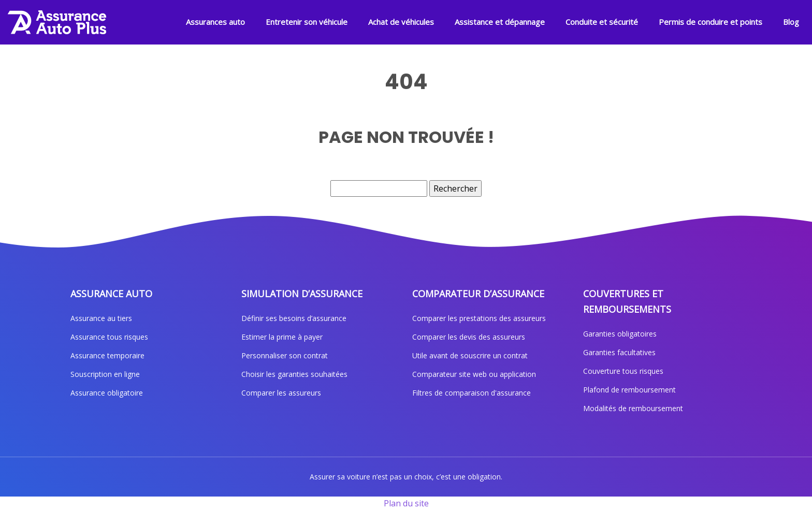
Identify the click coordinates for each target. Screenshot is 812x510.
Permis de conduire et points (711, 22)
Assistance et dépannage (500, 22)
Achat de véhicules (401, 22)
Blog (791, 22)
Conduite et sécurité (602, 22)
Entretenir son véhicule (307, 22)
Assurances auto (215, 22)
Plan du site (406, 503)
